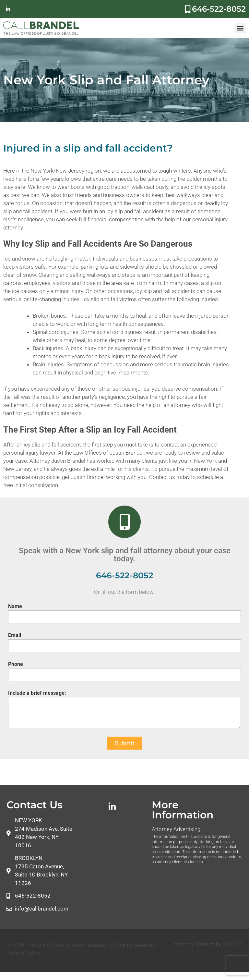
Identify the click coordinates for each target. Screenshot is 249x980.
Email (15, 635)
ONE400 (233, 944)
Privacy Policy (23, 953)
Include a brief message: (37, 693)
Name (15, 606)
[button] (240, 28)
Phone (16, 664)
